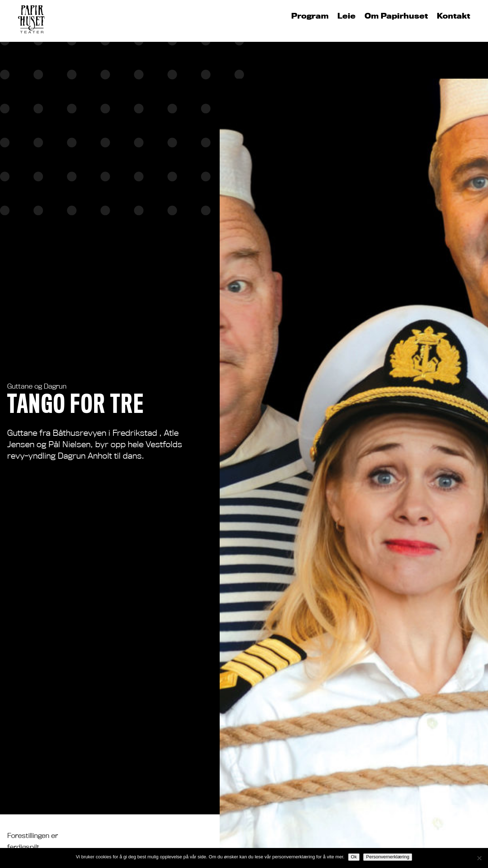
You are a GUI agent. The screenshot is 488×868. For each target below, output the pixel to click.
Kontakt (453, 16)
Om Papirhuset (396, 16)
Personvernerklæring (388, 857)
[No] (479, 858)
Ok (354, 857)
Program (310, 16)
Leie (347, 16)
